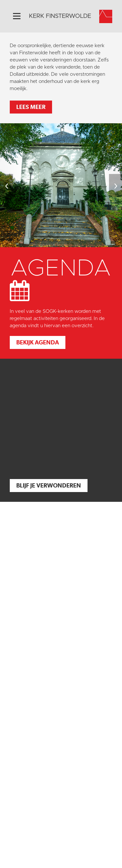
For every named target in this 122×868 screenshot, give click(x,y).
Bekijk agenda (38, 342)
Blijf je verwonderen (49, 485)
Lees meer (31, 107)
